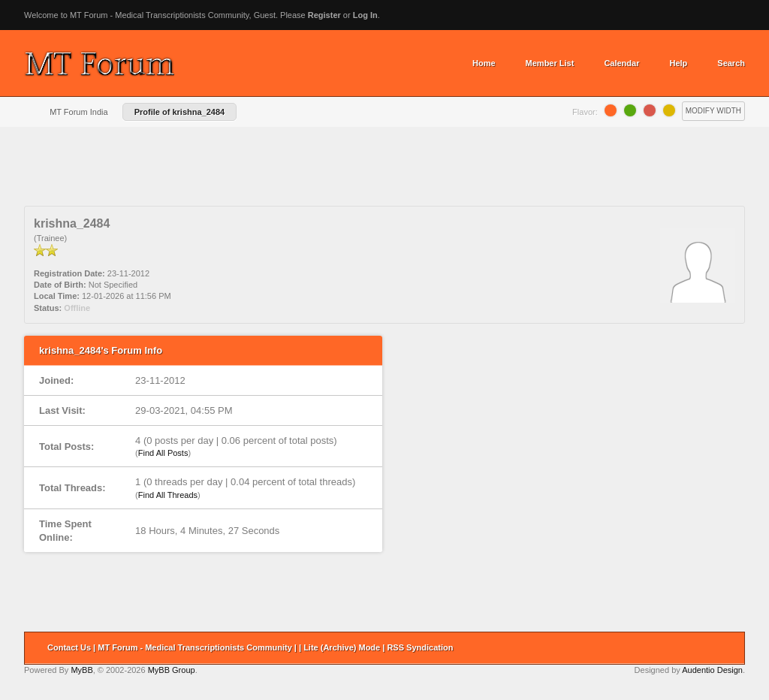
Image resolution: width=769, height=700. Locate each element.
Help (678, 63)
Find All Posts (163, 453)
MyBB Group (172, 670)
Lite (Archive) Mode (342, 647)
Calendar (621, 63)
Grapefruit (650, 110)
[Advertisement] (384, 172)
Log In (365, 15)
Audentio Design (712, 670)
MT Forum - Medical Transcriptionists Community (195, 647)
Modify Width (713, 111)
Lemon (669, 110)
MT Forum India (78, 112)
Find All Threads (168, 495)
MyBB (81, 670)
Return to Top (728, 648)
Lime (630, 110)
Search (731, 63)
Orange (611, 110)
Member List (550, 63)
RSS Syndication (420, 647)
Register (324, 15)
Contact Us (69, 647)
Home (484, 63)
